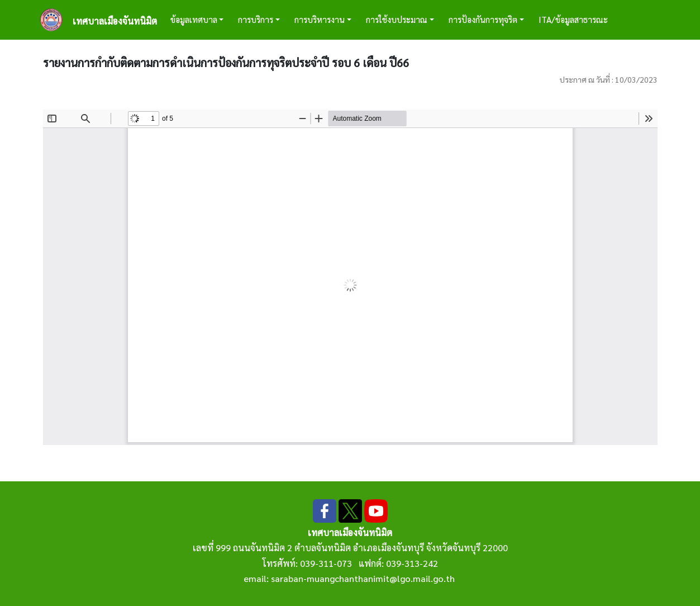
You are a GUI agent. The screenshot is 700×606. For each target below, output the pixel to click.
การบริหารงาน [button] (320, 19)
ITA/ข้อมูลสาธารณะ (573, 19)
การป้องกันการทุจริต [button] (483, 19)
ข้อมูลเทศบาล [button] (194, 19)
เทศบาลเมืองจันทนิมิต (115, 21)
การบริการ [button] (256, 19)
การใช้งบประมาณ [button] (397, 19)
